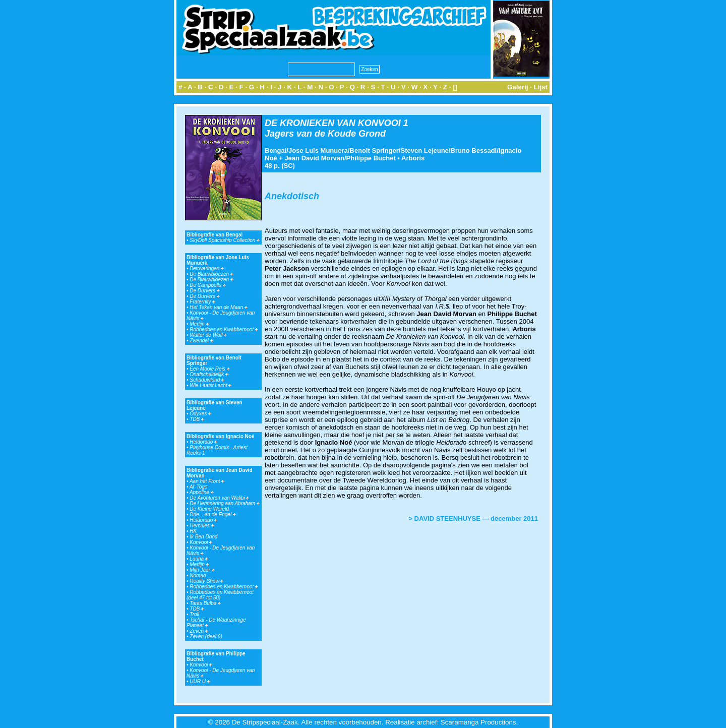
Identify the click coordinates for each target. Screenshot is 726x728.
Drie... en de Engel (213, 514)
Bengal (276, 150)
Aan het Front (207, 481)
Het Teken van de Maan (219, 307)
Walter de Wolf (208, 335)
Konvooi (201, 542)
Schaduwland (207, 380)
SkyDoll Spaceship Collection (225, 240)
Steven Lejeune (424, 150)
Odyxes (200, 414)
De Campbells (208, 285)
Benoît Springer (374, 150)
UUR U (200, 681)
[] (455, 87)
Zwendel (201, 341)
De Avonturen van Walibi (219, 498)
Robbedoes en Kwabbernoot (224, 329)
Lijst (541, 87)
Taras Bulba (205, 603)
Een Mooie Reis (209, 369)
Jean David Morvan (314, 158)
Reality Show (206, 581)
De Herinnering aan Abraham (224, 503)
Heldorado (203, 442)
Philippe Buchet (371, 158)
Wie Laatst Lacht (210, 385)
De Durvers (204, 291)
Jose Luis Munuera (318, 150)
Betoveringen (207, 268)
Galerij (518, 87)
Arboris (413, 158)
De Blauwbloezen (211, 274)
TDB (197, 419)
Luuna (199, 559)
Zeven (199, 631)
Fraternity (202, 302)
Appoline (202, 492)
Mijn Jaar (202, 570)
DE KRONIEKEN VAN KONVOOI (333, 123)
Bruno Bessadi (473, 150)
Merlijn (199, 324)
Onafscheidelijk (209, 374)
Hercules (202, 526)
